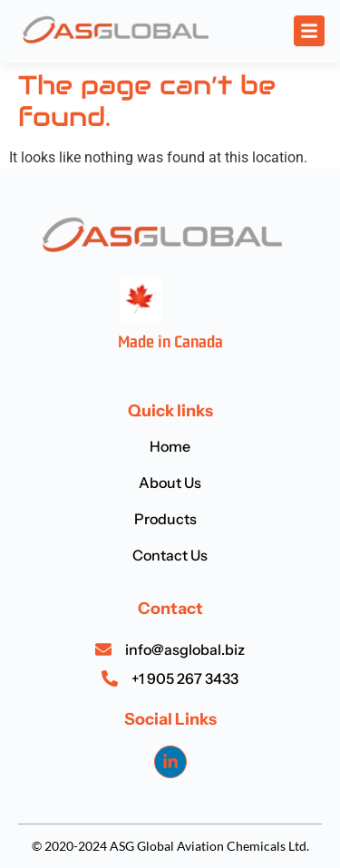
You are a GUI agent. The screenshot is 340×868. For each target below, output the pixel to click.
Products (170, 519)
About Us (170, 483)
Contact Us (170, 555)
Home (170, 446)
